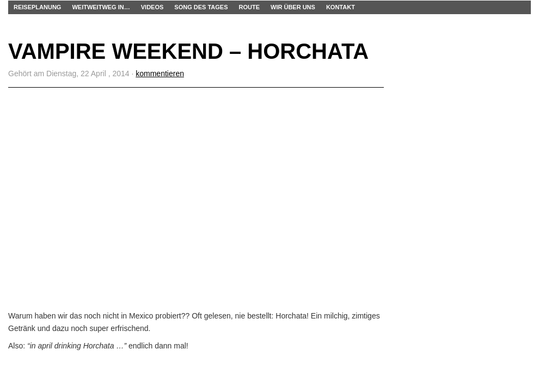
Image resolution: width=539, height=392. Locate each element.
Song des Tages (201, 7)
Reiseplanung (37, 7)
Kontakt (341, 7)
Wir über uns (293, 7)
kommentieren (160, 73)
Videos (152, 7)
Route (250, 7)
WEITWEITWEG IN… (101, 7)
